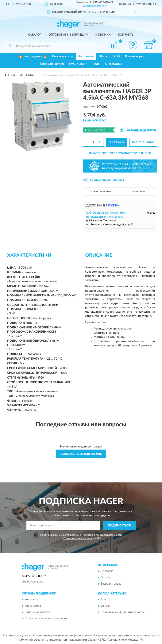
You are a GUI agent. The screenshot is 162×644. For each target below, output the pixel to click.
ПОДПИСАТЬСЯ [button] (119, 526)
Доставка (107, 571)
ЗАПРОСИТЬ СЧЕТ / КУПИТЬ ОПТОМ (120, 153)
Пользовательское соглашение (46, 619)
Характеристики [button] (102, 192)
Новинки (103, 35)
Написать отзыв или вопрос (81, 454)
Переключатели (52, 64)
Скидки (105, 606)
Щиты (103, 56)
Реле (96, 64)
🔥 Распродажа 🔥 (33, 56)
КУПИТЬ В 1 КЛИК (143, 142)
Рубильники (78, 64)
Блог (104, 600)
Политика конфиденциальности (122, 612)
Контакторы (134, 56)
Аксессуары (113, 64)
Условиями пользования (77, 538)
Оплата (105, 577)
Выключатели (63, 56)
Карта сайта (33, 606)
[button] (95, 5)
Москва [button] (113, 206)
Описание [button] (138, 192)
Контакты (126, 35)
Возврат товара (111, 584)
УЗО (117, 56)
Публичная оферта (37, 612)
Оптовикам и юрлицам (68, 35)
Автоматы (86, 56)
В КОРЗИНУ (117, 142)
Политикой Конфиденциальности (102, 535)
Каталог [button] (35, 35)
